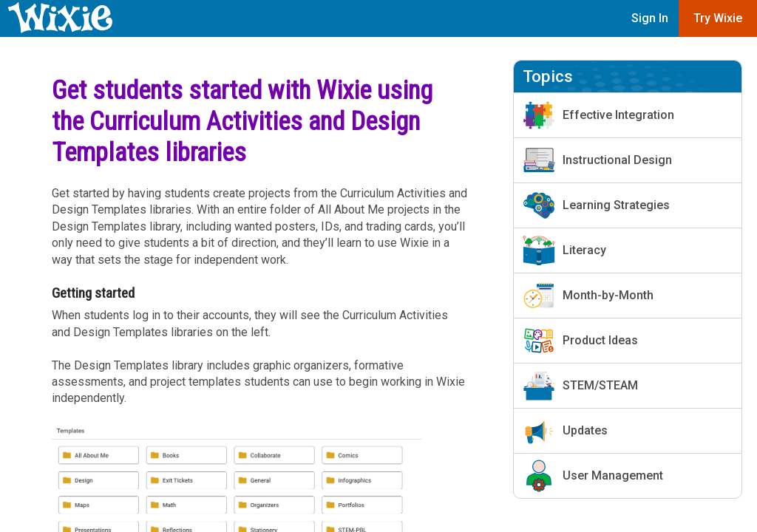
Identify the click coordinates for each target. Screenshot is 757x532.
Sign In (650, 18)
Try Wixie (718, 18)
